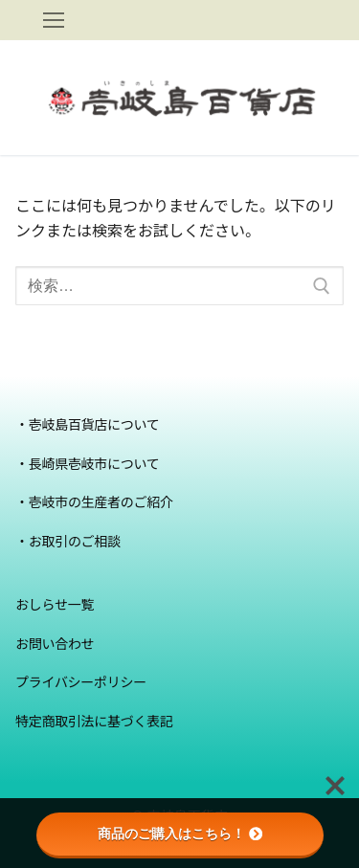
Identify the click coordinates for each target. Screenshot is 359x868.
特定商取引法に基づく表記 (94, 721)
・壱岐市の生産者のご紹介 (94, 502)
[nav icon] (54, 20)
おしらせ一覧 (55, 604)
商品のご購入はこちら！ (180, 834)
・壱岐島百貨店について (88, 424)
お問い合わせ (55, 644)
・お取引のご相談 (68, 541)
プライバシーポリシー (81, 682)
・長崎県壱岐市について (88, 464)
